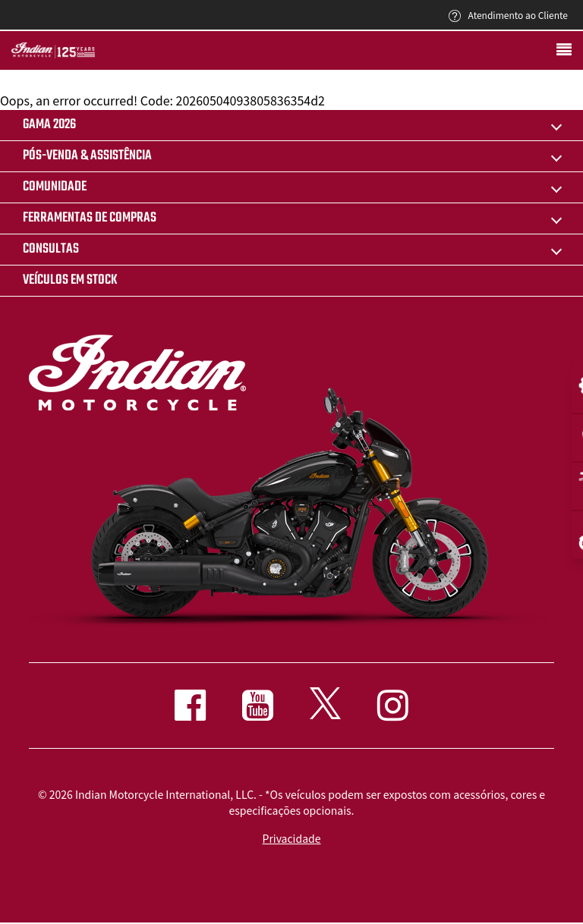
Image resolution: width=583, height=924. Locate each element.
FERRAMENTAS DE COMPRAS (90, 218)
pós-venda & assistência (87, 156)
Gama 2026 (49, 125)
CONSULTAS (51, 249)
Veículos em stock (70, 280)
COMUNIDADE (55, 187)
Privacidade (292, 838)
